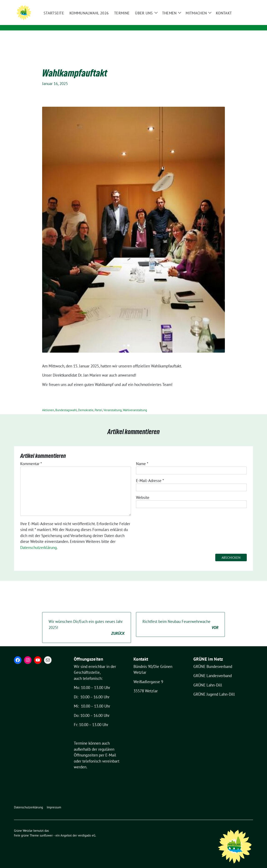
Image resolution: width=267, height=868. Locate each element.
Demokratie (86, 404)
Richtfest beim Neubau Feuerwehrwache (180, 618)
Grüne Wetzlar (66, 16)
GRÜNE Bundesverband (213, 660)
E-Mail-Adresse (150, 474)
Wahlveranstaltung (135, 404)
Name (142, 457)
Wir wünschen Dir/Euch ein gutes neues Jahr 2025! (87, 621)
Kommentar (31, 457)
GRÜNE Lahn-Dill (208, 679)
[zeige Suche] (246, 4)
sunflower (46, 829)
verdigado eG (87, 829)
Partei (98, 404)
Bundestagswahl (66, 404)
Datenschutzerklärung (38, 541)
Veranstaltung (113, 404)
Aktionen (48, 404)
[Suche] (240, 4)
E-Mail (111, 749)
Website (143, 491)
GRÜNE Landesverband (213, 669)
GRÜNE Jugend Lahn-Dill (214, 688)
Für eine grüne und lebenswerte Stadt (86, 22)
